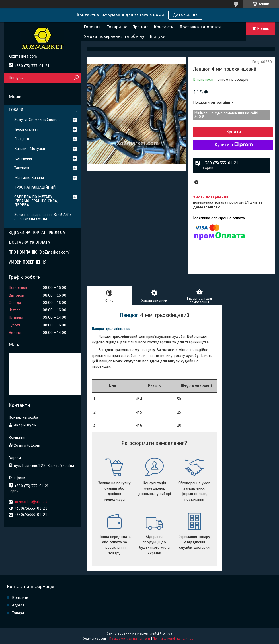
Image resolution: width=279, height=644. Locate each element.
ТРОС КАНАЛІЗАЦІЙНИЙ (35, 187)
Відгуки (158, 36)
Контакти (164, 27)
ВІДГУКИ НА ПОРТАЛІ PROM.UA (37, 233)
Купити (234, 132)
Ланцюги (22, 139)
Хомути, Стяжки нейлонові (37, 120)
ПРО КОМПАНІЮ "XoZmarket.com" (39, 252)
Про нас (140, 27)
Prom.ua (166, 633)
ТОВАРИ (16, 110)
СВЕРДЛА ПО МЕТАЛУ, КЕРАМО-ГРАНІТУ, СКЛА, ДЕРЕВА (36, 201)
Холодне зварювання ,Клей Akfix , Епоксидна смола (43, 217)
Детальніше (185, 15)
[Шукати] (76, 78)
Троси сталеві (26, 129)
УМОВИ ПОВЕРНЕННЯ (28, 262)
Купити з (234, 145)
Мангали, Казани (29, 178)
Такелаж (22, 168)
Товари (114, 27)
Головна (92, 27)
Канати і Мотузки (30, 149)
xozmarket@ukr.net (31, 502)
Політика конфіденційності (174, 639)
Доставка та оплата (201, 27)
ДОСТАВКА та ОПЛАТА (29, 242)
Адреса (18, 605)
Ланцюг (129, 315)
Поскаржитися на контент (130, 639)
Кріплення (23, 158)
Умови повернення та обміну (114, 36)
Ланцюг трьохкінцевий (111, 329)
